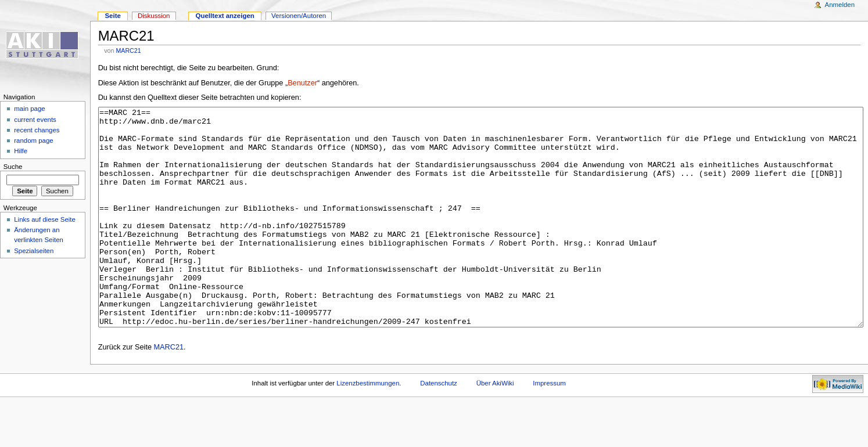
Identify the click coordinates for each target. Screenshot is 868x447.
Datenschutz (439, 427)
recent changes (37, 130)
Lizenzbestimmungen (368, 427)
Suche (13, 167)
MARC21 (128, 51)
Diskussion (154, 16)
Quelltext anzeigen (225, 16)
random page (34, 140)
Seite (112, 16)
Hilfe (21, 151)
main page (30, 109)
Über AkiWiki (495, 427)
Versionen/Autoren (299, 16)
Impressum (549, 427)
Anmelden (840, 5)
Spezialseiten (34, 251)
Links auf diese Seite (45, 219)
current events (35, 120)
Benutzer (302, 83)
